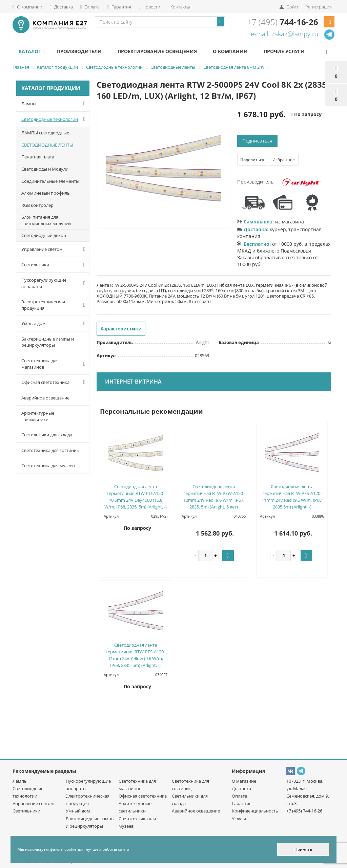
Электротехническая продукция (55, 305)
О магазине (244, 781)
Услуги (239, 819)
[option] (164, 168)
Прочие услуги (286, 51)
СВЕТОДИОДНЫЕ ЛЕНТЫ (47, 145)
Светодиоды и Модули (45, 169)
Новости (149, 7)
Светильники (55, 265)
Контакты (180, 7)
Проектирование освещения (159, 51)
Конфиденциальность (255, 811)
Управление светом (55, 249)
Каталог (32, 51)
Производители (81, 51)
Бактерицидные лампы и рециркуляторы (48, 342)
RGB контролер (37, 205)
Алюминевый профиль (46, 193)
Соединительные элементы (50, 181)
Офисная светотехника (55, 382)
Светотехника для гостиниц (50, 450)
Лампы (55, 104)
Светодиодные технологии (55, 119)
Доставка (61, 7)
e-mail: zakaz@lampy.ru (284, 34)
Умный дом (55, 324)
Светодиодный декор (44, 235)
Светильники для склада (47, 435)
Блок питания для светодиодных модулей (46, 220)
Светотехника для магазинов (55, 364)
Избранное (284, 160)
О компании (27, 7)
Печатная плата (38, 157)
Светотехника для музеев (48, 465)
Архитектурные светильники (38, 416)
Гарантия (119, 7)
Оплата (90, 7)
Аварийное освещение (45, 398)
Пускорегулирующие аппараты (55, 283)
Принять (303, 849)
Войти (293, 7)
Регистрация (319, 7)
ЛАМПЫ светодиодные (45, 133)
